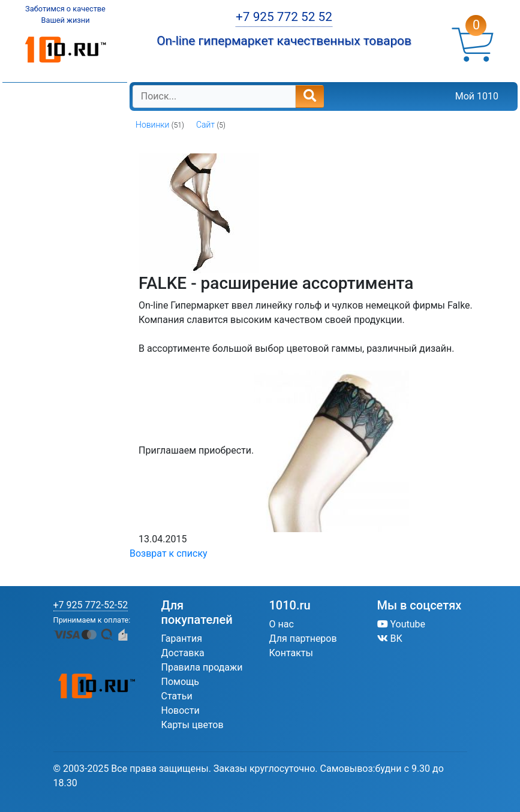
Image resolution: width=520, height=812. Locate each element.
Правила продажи (202, 667)
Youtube (402, 624)
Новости (181, 710)
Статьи (177, 696)
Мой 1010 (477, 96)
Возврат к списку (169, 553)
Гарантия (182, 639)
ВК (390, 639)
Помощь (180, 682)
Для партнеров (303, 639)
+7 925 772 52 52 (284, 17)
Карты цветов (193, 725)
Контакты (291, 653)
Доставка (183, 653)
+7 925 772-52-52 (91, 605)
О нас (282, 624)
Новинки (152, 125)
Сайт (205, 125)
